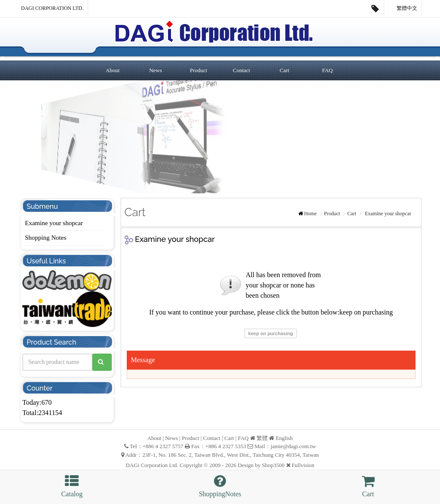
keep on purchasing (271, 333)
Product (199, 70)
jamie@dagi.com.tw (293, 446)
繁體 (262, 438)
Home (310, 214)
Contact (241, 70)
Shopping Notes (46, 238)
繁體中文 (403, 9)
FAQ (327, 70)
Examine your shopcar (54, 223)
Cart (284, 70)
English (284, 438)
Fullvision (303, 465)
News (156, 70)
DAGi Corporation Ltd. (52, 8)
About (113, 70)
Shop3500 (273, 465)
